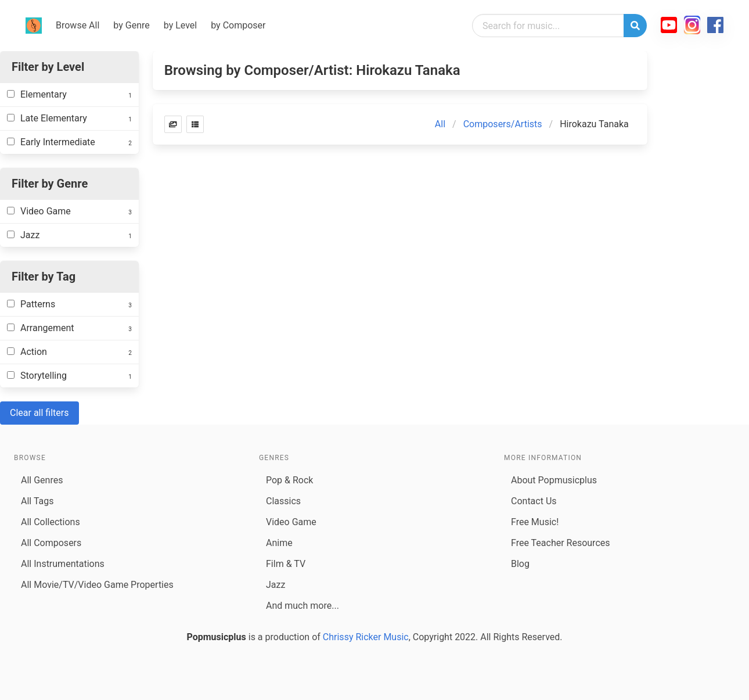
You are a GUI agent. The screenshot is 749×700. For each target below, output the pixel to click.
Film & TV (286, 564)
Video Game (291, 522)
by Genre (131, 25)
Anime (279, 543)
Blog (520, 564)
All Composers (51, 543)
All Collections (51, 522)
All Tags (37, 501)
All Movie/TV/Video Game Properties (97, 585)
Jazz (276, 585)
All (440, 124)
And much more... (303, 606)
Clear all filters (39, 413)
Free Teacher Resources (561, 543)
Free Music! (535, 522)
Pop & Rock (289, 480)
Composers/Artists (503, 124)
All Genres (42, 480)
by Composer (238, 25)
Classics (283, 501)
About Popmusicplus (554, 480)
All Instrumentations (63, 564)
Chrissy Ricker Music (366, 637)
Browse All (78, 25)
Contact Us (534, 501)
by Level (180, 25)
